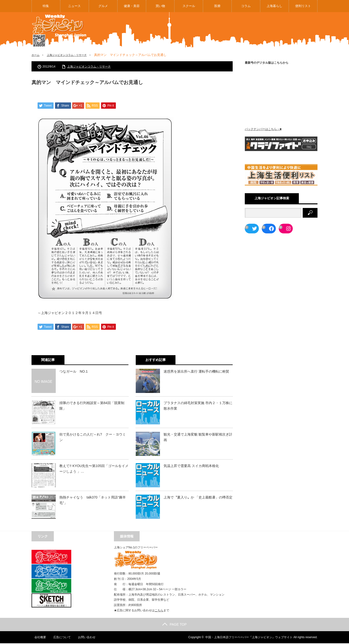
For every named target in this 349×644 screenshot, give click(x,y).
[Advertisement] (229, 30)
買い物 (160, 6)
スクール (189, 6)
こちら (159, 611)
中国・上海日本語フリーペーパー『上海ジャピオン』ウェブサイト (249, 638)
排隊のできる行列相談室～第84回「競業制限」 (92, 406)
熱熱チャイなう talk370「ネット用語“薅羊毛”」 (93, 501)
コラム (246, 6)
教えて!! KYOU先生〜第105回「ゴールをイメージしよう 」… (94, 469)
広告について (59, 638)
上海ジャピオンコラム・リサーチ (72, 55)
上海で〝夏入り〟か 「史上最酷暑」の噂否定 (198, 498)
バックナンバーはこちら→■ (263, 129)
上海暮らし (274, 6)
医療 (217, 6)
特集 (46, 6)
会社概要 (37, 638)
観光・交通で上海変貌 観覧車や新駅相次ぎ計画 (198, 438)
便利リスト (303, 6)
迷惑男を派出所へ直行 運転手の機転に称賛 (196, 372)
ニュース (74, 6)
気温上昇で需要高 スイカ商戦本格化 (191, 467)
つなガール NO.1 (74, 372)
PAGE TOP (174, 625)
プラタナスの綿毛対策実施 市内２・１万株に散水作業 (198, 406)
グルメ (103, 6)
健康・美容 (132, 6)
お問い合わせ (84, 638)
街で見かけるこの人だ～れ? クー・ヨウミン (93, 438)
